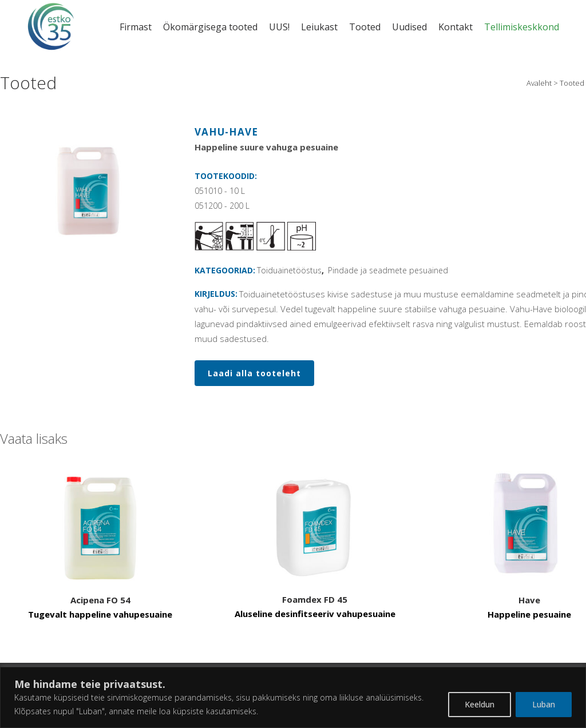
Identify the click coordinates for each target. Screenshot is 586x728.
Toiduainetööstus (289, 270)
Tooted (572, 83)
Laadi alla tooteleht (254, 373)
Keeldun (480, 704)
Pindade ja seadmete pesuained (388, 270)
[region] (293, 697)
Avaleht (539, 83)
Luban (544, 704)
